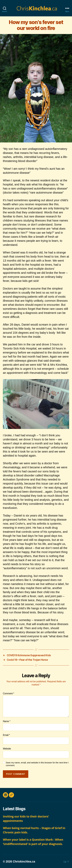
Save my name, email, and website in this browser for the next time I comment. (37, 764)
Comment (9, 693)
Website (7, 749)
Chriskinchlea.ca (24, 861)
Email (6, 735)
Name (7, 721)
